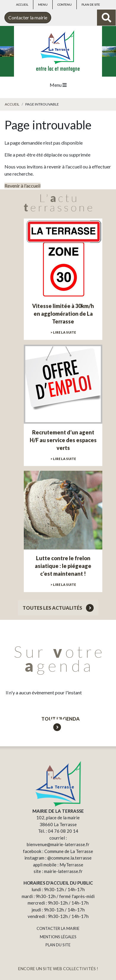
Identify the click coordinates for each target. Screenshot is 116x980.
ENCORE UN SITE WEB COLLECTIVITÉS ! (58, 969)
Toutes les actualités (58, 608)
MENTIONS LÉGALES (58, 937)
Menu (43, 4)
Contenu (65, 4)
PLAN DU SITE (58, 945)
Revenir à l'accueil (22, 186)
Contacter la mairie (28, 17)
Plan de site (91, 4)
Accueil (22, 4)
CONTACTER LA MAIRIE (58, 928)
